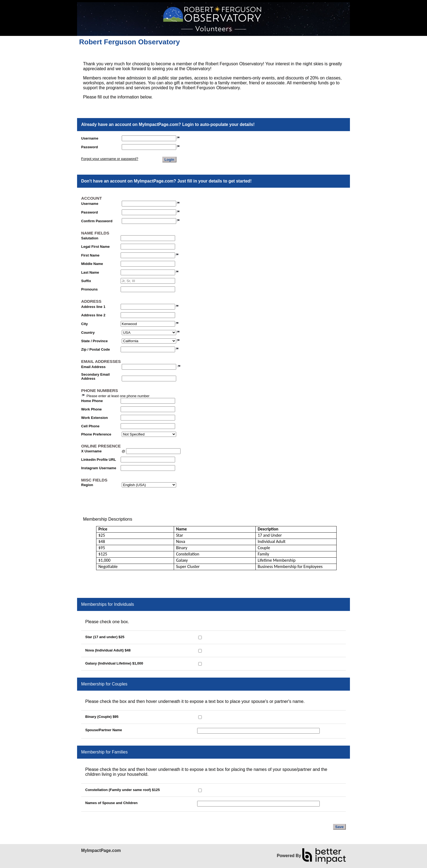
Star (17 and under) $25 (105, 637)
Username (90, 138)
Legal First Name (95, 247)
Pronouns (89, 289)
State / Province (94, 341)
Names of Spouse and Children (111, 803)
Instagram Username (99, 468)
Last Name (90, 272)
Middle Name (92, 264)
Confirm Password (97, 221)
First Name (90, 255)
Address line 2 (93, 315)
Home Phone (92, 401)
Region (87, 485)
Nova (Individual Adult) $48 (108, 650)
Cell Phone (90, 426)
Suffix (86, 281)
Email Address (93, 367)
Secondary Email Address (95, 376)
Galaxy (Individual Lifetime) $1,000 (114, 663)
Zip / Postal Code (95, 349)
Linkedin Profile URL (99, 460)
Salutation (90, 238)
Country (88, 333)
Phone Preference (96, 434)
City (85, 324)
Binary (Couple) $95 (102, 717)
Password (89, 147)
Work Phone (91, 409)
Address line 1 (93, 307)
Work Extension (94, 418)
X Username (91, 451)
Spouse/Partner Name (104, 730)
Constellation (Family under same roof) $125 (123, 790)
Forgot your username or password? (110, 159)
